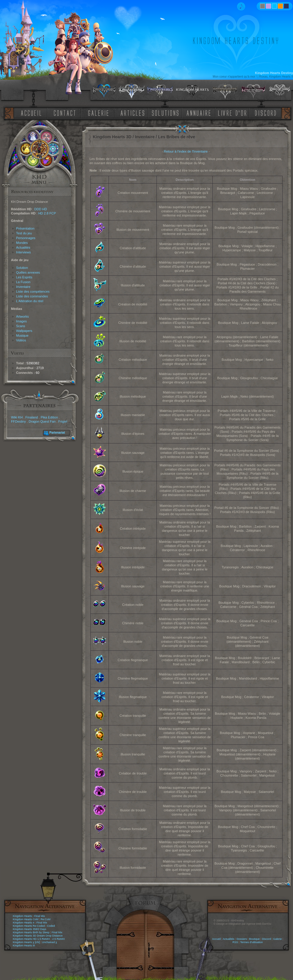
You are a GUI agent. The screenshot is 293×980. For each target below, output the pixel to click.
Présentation (25, 228)
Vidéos (21, 340)
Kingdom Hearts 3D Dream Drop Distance (38, 936)
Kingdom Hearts (22, 916)
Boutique (255, 939)
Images (21, 321)
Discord (266, 939)
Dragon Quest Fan (42, 421)
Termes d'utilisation (251, 942)
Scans (21, 326)
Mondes (22, 243)
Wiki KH (17, 417)
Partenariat (57, 433)
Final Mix (40, 916)
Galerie (277, 939)
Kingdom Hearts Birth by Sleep (31, 932)
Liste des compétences (33, 291)
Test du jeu (24, 233)
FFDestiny (18, 421)
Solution (22, 268)
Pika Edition (49, 417)
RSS (235, 942)
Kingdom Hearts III (24, 945)
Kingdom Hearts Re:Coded (29, 926)
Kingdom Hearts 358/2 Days (30, 929)
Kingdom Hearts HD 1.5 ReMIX (31, 939)
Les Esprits (24, 277)
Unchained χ (49, 942)
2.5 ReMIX (58, 939)
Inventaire (23, 287)
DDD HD (41, 209)
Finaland (32, 417)
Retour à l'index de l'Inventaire (186, 151)
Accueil (216, 939)
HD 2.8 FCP (47, 213)
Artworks (22, 316)
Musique (22, 335)
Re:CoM (45, 919)
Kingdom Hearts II (23, 923)
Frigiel (63, 421)
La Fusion (23, 282)
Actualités (23, 247)
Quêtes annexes (28, 272)
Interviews (23, 252)
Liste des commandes (32, 296)
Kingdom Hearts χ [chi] (26, 942)
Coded (51, 926)
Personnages (26, 238)
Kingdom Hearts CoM (26, 919)
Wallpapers (24, 331)
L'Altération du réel (30, 301)
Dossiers (242, 939)
